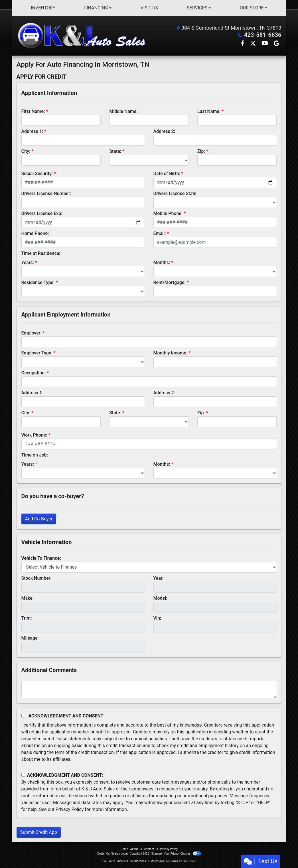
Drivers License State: (176, 193)
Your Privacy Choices (182, 854)
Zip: (201, 151)
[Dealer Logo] (83, 36)
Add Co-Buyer (39, 519)
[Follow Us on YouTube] (265, 44)
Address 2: (164, 131)
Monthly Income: (171, 353)
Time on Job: (35, 455)
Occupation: (34, 373)
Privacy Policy (70, 809)
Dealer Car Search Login (112, 854)
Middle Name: (123, 111)
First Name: (33, 111)
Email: (160, 233)
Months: (162, 262)
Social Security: (37, 174)
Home (124, 849)
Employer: (32, 333)
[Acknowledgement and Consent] (23, 716)
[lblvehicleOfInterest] (149, 567)
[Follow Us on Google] (276, 44)
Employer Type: (37, 353)
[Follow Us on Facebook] (243, 44)
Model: (160, 598)
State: (115, 151)
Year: (159, 578)
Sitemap (156, 854)
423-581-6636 (263, 35)
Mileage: (30, 638)
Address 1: (32, 131)
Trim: (27, 618)
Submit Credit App (39, 832)
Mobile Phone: (168, 213)
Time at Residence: (41, 253)
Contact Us (151, 849)
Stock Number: (37, 578)
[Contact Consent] (23, 775)
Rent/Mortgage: (170, 282)
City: (26, 151)
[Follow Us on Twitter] (254, 44)
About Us (136, 849)
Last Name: (209, 111)
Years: (28, 262)
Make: (28, 598)
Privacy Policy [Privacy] (169, 849)
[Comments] (149, 689)
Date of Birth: (167, 174)
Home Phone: (35, 233)
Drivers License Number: (46, 193)
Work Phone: (34, 435)
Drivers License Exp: (42, 213)
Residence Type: (38, 282)
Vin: (157, 618)
